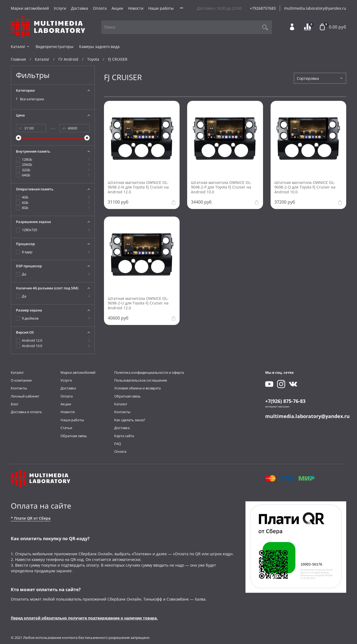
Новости (136, 8)
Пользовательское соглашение (141, 380)
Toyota (93, 59)
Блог (15, 404)
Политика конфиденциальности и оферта (149, 373)
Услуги (60, 8)
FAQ (118, 444)
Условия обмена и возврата (137, 388)
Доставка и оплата (26, 412)
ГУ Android (68, 59)
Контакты (19, 388)
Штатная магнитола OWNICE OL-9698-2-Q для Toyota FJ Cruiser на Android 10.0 (305, 187)
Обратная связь (74, 436)
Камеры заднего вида (99, 47)
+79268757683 (263, 8)
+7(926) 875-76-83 (285, 401)
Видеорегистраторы (55, 47)
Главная (18, 59)
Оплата (100, 8)
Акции (117, 8)
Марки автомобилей (30, 8)
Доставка (80, 8)
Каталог (20, 47)
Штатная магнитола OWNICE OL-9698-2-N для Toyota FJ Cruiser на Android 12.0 (138, 187)
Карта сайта (124, 436)
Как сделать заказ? (130, 420)
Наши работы (161, 8)
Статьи (66, 428)
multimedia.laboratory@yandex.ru (315, 8)
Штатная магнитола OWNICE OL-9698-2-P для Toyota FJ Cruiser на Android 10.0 (221, 187)
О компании (21, 380)
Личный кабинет (25, 396)
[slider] (19, 138)
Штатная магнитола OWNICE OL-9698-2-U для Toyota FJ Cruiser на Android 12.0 (138, 303)
